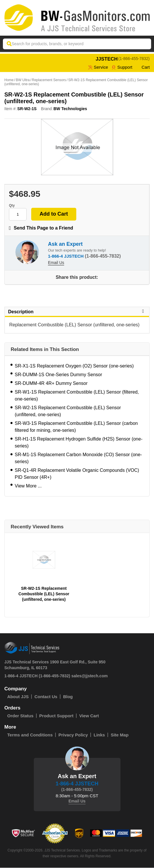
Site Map (120, 735)
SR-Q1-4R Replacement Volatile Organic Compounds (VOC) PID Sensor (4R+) (77, 474)
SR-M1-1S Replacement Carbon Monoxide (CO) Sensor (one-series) (78, 458)
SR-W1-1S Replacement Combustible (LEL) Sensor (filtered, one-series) (77, 396)
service (98, 67)
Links (99, 735)
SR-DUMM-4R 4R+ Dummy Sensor (51, 384)
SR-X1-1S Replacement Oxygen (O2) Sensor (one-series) (74, 366)
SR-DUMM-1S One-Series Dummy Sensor (58, 375)
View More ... (28, 486)
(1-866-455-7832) (134, 59)
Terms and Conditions (30, 735)
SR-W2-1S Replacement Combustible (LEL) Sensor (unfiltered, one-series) (68, 411)
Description (77, 312)
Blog (68, 697)
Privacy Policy (73, 735)
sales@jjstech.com (90, 676)
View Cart (89, 716)
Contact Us (46, 697)
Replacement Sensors (49, 80)
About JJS (18, 697)
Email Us (56, 263)
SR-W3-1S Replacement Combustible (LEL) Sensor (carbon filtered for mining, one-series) (76, 427)
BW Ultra (23, 80)
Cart (143, 67)
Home (9, 80)
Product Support (56, 716)
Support (122, 67)
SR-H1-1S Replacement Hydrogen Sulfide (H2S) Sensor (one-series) (79, 443)
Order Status (20, 716)
